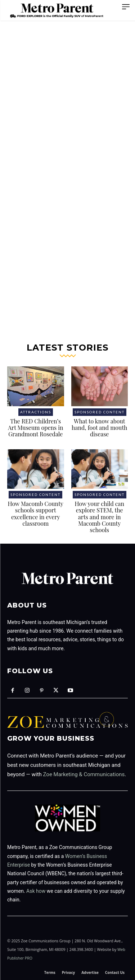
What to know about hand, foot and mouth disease (99, 428)
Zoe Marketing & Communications (84, 774)
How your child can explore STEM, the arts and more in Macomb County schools (99, 517)
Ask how (36, 891)
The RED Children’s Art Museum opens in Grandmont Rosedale (35, 428)
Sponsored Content (100, 412)
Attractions (36, 412)
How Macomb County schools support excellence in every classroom (36, 514)
